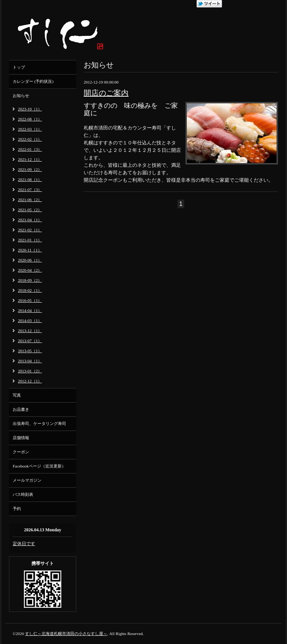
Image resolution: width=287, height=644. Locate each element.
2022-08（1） (30, 119)
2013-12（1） (30, 331)
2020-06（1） (30, 260)
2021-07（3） (30, 190)
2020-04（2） (30, 270)
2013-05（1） (30, 351)
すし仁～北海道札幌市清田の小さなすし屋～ (66, 634)
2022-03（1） (30, 129)
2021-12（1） (30, 159)
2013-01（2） (30, 371)
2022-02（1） (30, 139)
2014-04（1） (30, 310)
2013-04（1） (30, 361)
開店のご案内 (106, 93)
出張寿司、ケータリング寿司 (39, 423)
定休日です (24, 544)
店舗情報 (21, 438)
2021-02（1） (30, 230)
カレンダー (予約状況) (33, 81)
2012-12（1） (30, 381)
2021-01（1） (30, 240)
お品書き (21, 409)
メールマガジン (27, 480)
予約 (17, 509)
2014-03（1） (30, 321)
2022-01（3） (30, 149)
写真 (17, 395)
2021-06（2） (30, 200)
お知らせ (21, 96)
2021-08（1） (30, 179)
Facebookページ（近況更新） (39, 466)
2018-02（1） (30, 290)
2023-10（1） (30, 109)
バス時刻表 (23, 494)
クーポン (21, 452)
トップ (19, 67)
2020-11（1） (30, 250)
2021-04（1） (30, 220)
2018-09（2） (30, 280)
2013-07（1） (30, 341)
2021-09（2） (30, 169)
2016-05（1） (30, 300)
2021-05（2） (30, 210)
